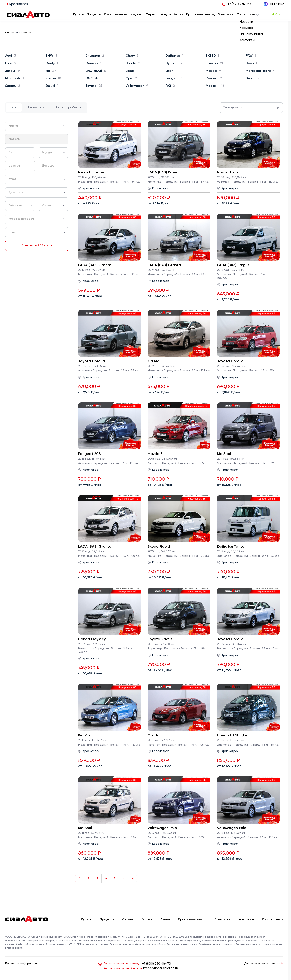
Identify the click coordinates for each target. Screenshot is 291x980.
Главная (10, 33)
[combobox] (37, 126)
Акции (165, 920)
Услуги (147, 920)
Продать (94, 15)
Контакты (246, 920)
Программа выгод (192, 920)
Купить (86, 920)
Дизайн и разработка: (264, 964)
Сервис (128, 920)
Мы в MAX (274, 4)
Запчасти (223, 920)
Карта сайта (272, 920)
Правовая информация (21, 964)
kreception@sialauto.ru (161, 968)
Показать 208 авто (37, 246)
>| (132, 879)
